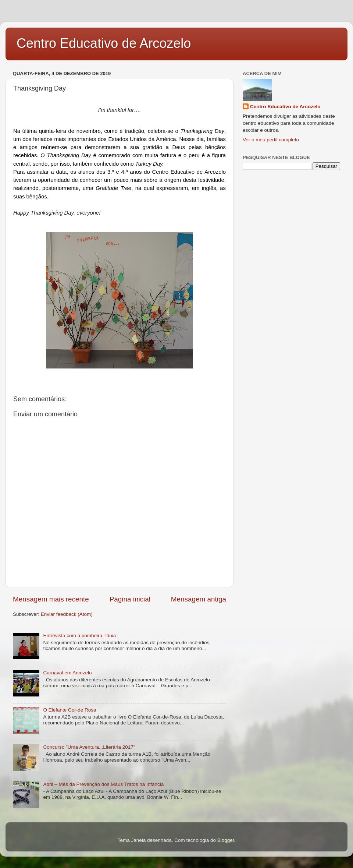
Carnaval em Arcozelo (67, 673)
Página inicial (130, 599)
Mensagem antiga (199, 599)
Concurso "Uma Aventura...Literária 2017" (89, 747)
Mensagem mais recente (51, 599)
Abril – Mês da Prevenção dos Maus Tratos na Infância (103, 784)
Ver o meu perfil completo (271, 140)
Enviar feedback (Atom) (67, 614)
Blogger (226, 840)
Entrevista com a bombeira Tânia (79, 636)
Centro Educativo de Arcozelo (104, 43)
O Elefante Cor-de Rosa (69, 710)
